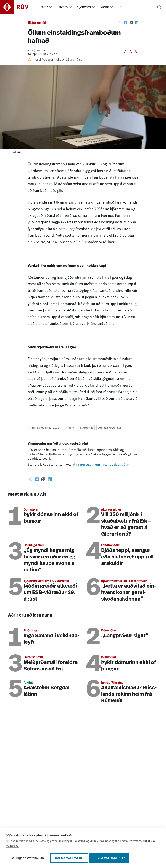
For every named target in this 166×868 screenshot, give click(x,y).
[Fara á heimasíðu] (18, 7)
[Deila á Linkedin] (137, 22)
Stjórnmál (37, 23)
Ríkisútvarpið (36, 51)
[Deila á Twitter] (131, 22)
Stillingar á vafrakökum (27, 859)
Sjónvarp (84, 7)
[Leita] (159, 7)
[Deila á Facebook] (126, 22)
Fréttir (43, 7)
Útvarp (63, 7)
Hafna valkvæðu (69, 859)
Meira (105, 7)
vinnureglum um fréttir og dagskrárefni (104, 464)
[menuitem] (51, 7)
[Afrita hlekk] (120, 22)
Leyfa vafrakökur (110, 859)
